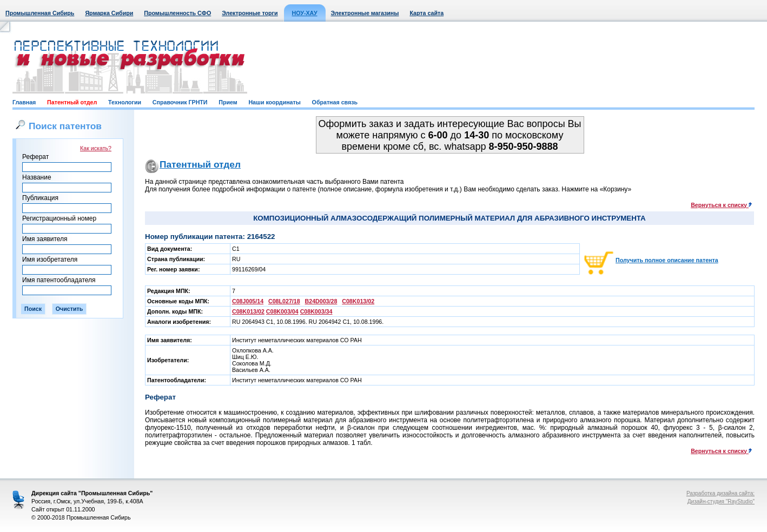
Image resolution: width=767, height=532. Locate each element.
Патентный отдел (72, 102)
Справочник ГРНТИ (180, 102)
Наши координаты (274, 102)
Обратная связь (335, 102)
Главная (24, 102)
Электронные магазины (365, 13)
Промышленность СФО (177, 13)
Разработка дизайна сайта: (720, 493)
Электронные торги (250, 13)
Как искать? (96, 148)
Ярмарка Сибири (109, 13)
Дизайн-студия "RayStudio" (721, 501)
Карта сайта (427, 13)
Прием (228, 102)
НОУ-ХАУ (305, 13)
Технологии (125, 102)
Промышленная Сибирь (40, 13)
